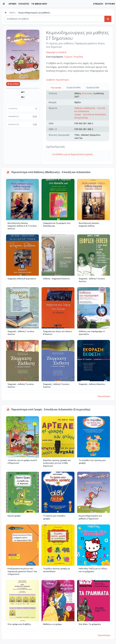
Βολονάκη (87, 93)
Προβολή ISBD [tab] (93, 87)
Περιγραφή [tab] (56, 87)
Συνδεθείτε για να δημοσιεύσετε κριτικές (72, 154)
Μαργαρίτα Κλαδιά (56, 52)
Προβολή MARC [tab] (74, 87)
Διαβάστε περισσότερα (57, 80)
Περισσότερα (104, 396)
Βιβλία (12, 13)
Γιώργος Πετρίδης (73, 57)
